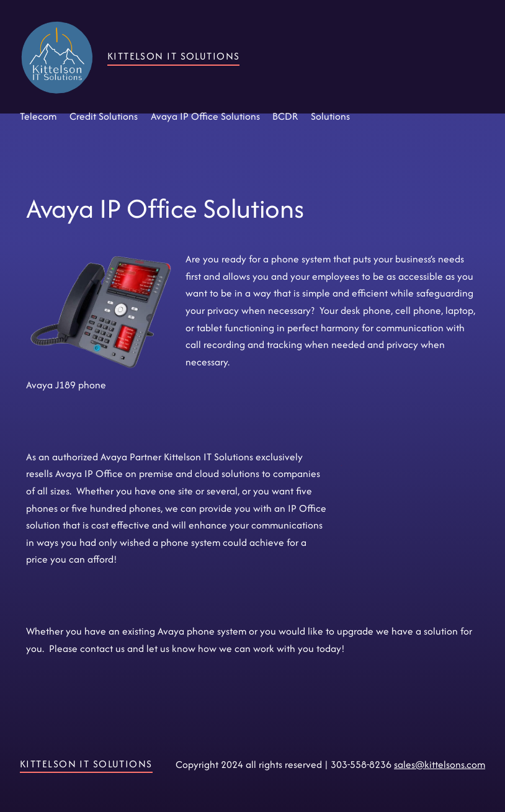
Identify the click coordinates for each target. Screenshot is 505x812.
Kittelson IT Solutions (174, 56)
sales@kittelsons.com (440, 765)
